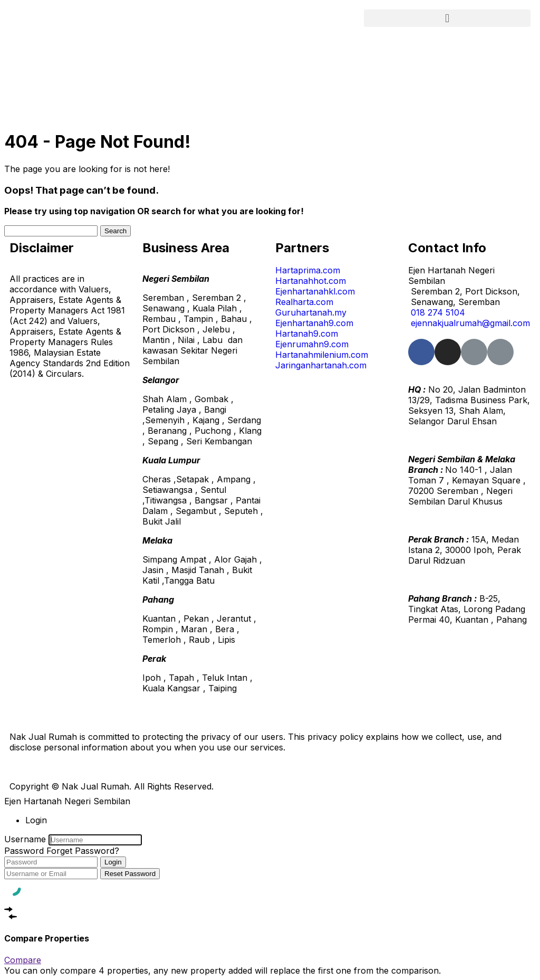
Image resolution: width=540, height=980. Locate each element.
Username (25, 839)
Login (113, 862)
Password (24, 851)
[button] (447, 18)
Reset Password (130, 874)
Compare (23, 960)
